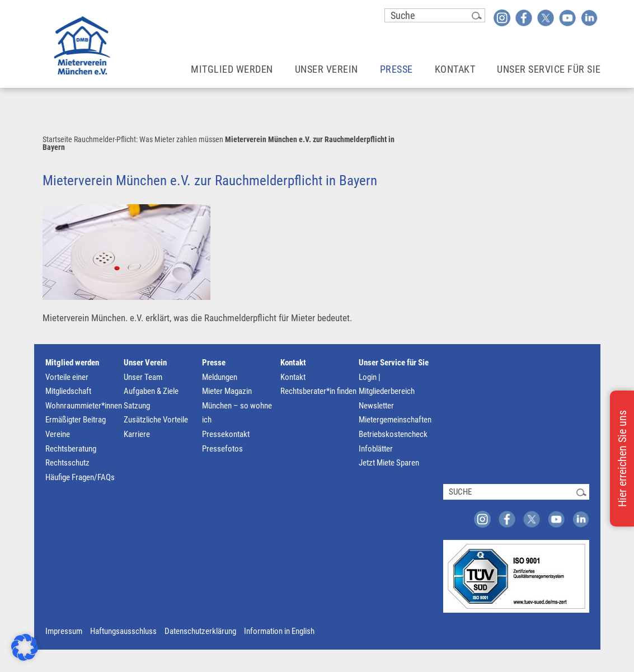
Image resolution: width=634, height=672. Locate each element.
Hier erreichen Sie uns (622, 459)
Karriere (137, 434)
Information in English (279, 631)
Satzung (137, 406)
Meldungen (220, 377)
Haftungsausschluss (123, 631)
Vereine (58, 434)
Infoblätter (376, 449)
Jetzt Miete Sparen (389, 463)
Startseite (57, 139)
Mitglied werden (72, 363)
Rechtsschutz (67, 463)
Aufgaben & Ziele (151, 391)
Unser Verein (145, 363)
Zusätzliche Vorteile (156, 420)
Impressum (64, 631)
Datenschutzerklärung (200, 631)
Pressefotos (222, 449)
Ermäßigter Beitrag (76, 420)
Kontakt (293, 363)
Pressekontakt (226, 434)
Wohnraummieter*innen (84, 406)
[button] (25, 647)
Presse (214, 363)
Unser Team (143, 377)
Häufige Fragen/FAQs (80, 477)
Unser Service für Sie (394, 363)
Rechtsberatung (71, 449)
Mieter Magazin (227, 391)
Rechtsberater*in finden (318, 391)
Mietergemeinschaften (395, 420)
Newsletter (376, 406)
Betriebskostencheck (393, 434)
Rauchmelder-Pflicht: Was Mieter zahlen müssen (149, 139)
